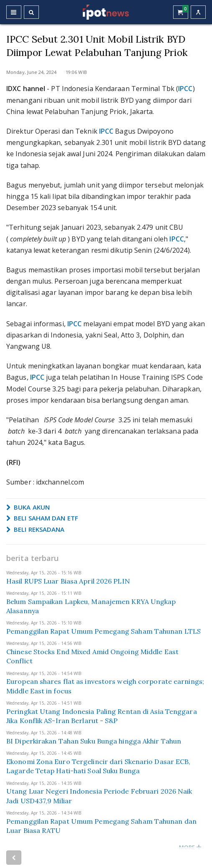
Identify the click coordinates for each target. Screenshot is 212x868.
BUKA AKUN (28, 507)
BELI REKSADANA (36, 529)
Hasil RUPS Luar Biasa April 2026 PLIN (68, 581)
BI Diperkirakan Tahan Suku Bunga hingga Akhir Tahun (94, 741)
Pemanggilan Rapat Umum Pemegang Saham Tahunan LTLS (103, 631)
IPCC (185, 89)
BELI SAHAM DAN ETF (42, 518)
